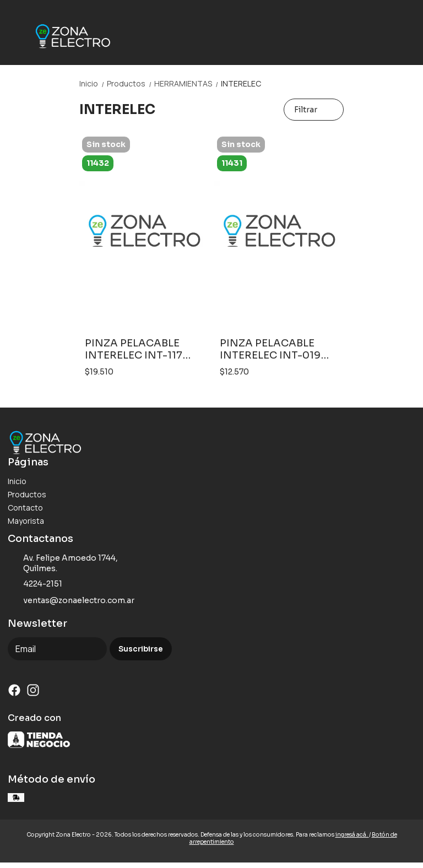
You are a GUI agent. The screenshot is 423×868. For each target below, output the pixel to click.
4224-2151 (35, 584)
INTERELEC (241, 83)
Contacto (25, 508)
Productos (131, 83)
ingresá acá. (352, 835)
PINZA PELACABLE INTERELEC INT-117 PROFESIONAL (134, 349)
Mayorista (26, 521)
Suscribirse (141, 649)
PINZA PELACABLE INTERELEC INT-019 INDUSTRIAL (270, 349)
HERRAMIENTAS (188, 83)
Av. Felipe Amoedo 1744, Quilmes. (63, 563)
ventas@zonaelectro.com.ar (71, 600)
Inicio (93, 83)
